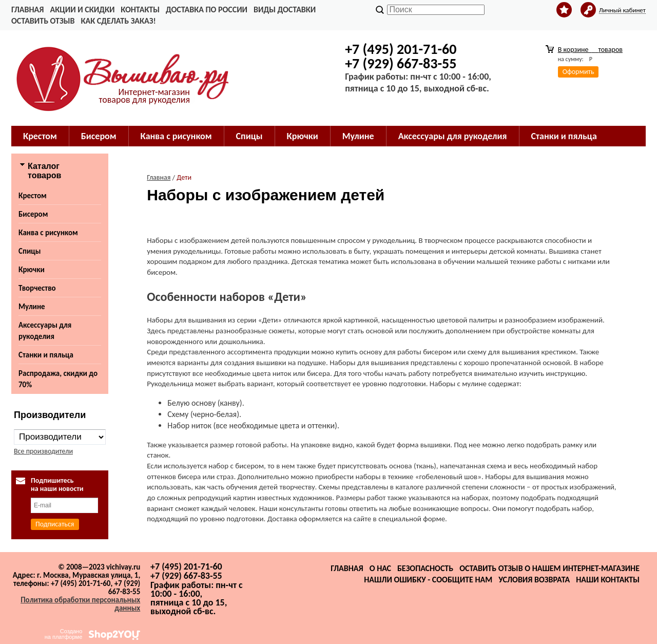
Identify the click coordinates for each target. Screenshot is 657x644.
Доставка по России (207, 10)
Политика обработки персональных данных (80, 604)
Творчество (37, 288)
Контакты (140, 10)
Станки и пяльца (564, 136)
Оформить (578, 72)
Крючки (303, 136)
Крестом (40, 136)
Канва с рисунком (176, 136)
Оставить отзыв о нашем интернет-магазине (549, 568)
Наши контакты (608, 580)
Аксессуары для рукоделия (453, 136)
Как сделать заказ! (118, 21)
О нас (380, 568)
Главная (27, 10)
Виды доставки (285, 10)
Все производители (43, 451)
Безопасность (425, 568)
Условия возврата (534, 580)
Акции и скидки (82, 10)
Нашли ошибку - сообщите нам (428, 580)
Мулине (358, 136)
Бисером (99, 136)
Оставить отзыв (43, 21)
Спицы (249, 136)
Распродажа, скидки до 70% (58, 379)
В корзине (590, 50)
